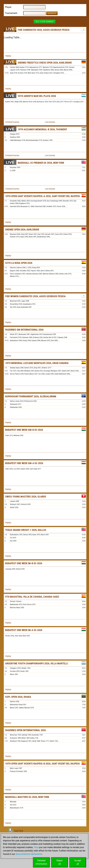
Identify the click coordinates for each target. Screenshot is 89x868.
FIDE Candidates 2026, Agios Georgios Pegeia (44, 30)
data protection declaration (29, 854)
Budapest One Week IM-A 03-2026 (24, 630)
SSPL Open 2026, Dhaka (18, 697)
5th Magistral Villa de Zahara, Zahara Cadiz (32, 597)
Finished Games (12, 122)
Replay (8, 56)
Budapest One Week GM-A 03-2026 (24, 463)
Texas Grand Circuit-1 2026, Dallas (26, 530)
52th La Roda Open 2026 (19, 263)
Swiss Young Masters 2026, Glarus (26, 497)
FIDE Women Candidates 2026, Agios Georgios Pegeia (35, 296)
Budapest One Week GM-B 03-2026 (24, 430)
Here (36, 847)
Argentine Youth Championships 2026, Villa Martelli (37, 663)
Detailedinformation (41, 862)
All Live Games (44, 22)
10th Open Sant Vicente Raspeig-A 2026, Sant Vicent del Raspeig (43, 196)
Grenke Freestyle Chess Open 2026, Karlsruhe (45, 63)
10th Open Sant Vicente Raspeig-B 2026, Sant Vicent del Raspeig (42, 764)
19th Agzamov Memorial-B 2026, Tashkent (42, 129)
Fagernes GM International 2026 (24, 330)
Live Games (50, 122)
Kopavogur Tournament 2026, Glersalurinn (31, 396)
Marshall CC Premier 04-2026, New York (41, 163)
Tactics (19, 831)
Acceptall (78, 862)
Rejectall (60, 862)
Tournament (11, 13)
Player (8, 7)
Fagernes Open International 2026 (25, 730)
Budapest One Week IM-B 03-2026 (24, 563)
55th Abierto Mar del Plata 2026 (37, 96)
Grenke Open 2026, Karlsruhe (22, 230)
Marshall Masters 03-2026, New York (27, 797)
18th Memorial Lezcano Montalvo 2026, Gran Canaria (37, 363)
